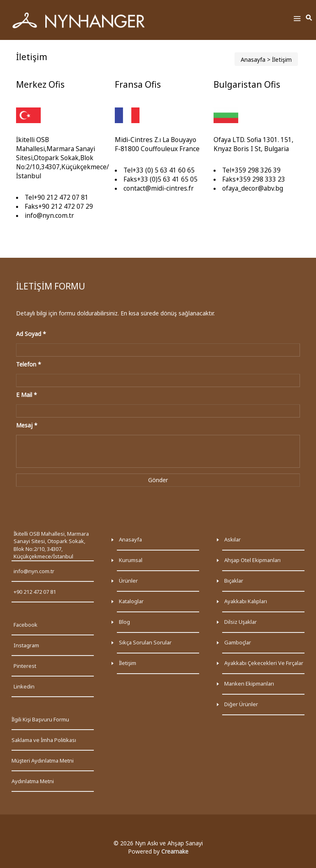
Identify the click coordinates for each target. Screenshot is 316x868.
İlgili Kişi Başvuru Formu (40, 719)
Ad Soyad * (31, 334)
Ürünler (128, 581)
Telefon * (29, 364)
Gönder (158, 480)
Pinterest (25, 666)
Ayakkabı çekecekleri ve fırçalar (264, 663)
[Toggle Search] (309, 18)
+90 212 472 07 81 (35, 592)
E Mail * (27, 395)
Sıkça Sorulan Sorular (145, 642)
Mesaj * (27, 425)
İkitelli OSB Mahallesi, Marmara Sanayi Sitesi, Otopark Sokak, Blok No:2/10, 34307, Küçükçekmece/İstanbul (51, 545)
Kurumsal (131, 560)
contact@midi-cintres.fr (159, 188)
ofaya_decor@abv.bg (253, 188)
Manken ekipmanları (249, 684)
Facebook (26, 625)
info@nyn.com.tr (49, 216)
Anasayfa (253, 59)
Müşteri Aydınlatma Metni (43, 761)
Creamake (175, 851)
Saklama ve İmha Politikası (44, 740)
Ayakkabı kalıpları (246, 601)
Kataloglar (131, 601)
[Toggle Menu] (297, 20)
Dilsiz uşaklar (240, 622)
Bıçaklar (234, 581)
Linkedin (24, 686)
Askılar (232, 539)
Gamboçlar (238, 642)
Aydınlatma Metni (33, 781)
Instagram (26, 645)
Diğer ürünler (241, 704)
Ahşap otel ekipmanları (252, 560)
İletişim (128, 663)
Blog (124, 622)
